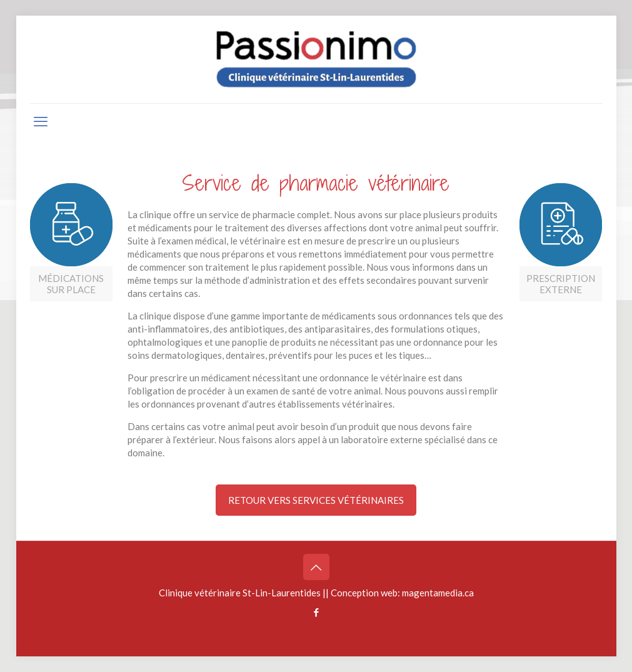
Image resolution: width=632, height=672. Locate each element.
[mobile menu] (41, 121)
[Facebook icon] (316, 612)
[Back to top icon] (316, 567)
